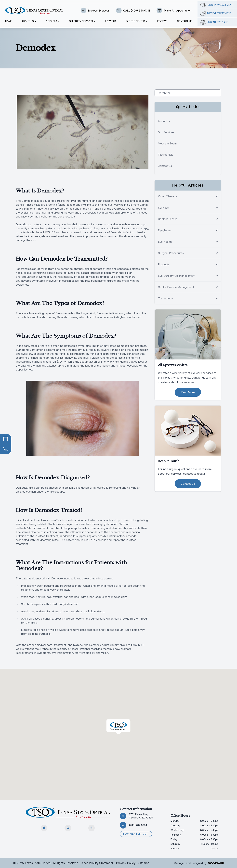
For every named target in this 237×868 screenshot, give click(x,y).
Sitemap (144, 863)
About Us (164, 121)
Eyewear (111, 21)
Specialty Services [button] (82, 21)
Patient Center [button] (137, 21)
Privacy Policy (126, 863)
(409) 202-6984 (138, 825)
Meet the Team (167, 143)
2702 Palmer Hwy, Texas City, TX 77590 (141, 816)
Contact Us (185, 21)
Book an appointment (136, 834)
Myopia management (217, 5)
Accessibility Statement (97, 863)
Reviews (162, 21)
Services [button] (53, 21)
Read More (188, 392)
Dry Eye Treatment (216, 13)
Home (9, 21)
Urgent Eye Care (214, 22)
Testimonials (165, 155)
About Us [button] (29, 21)
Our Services (166, 132)
